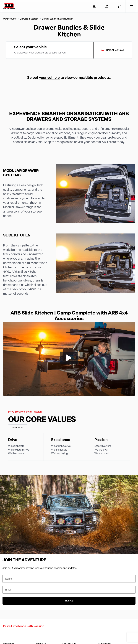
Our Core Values (42, 420)
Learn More (18, 428)
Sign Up (69, 601)
